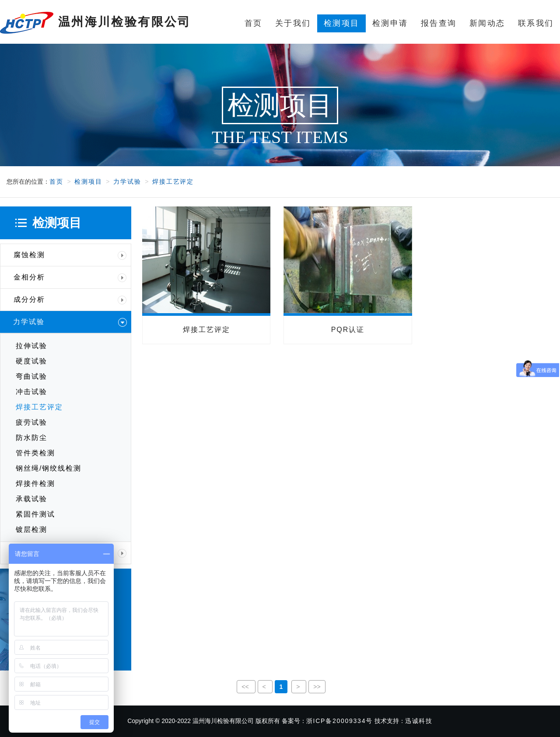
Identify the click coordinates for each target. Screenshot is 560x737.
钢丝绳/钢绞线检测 (49, 468)
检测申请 (390, 23)
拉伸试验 (31, 346)
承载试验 (31, 499)
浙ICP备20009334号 (339, 721)
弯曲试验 (31, 376)
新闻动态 (487, 23)
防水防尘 (31, 438)
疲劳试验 (31, 422)
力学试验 (127, 182)
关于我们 (293, 23)
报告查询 (439, 23)
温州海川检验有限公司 (96, 23)
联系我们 (536, 23)
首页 (254, 23)
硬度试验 (31, 361)
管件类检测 (35, 453)
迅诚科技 (419, 721)
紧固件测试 (35, 514)
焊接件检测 (35, 484)
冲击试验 (31, 392)
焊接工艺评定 (173, 182)
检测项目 (341, 23)
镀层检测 (31, 529)
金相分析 (70, 277)
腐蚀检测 (70, 255)
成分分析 (70, 300)
